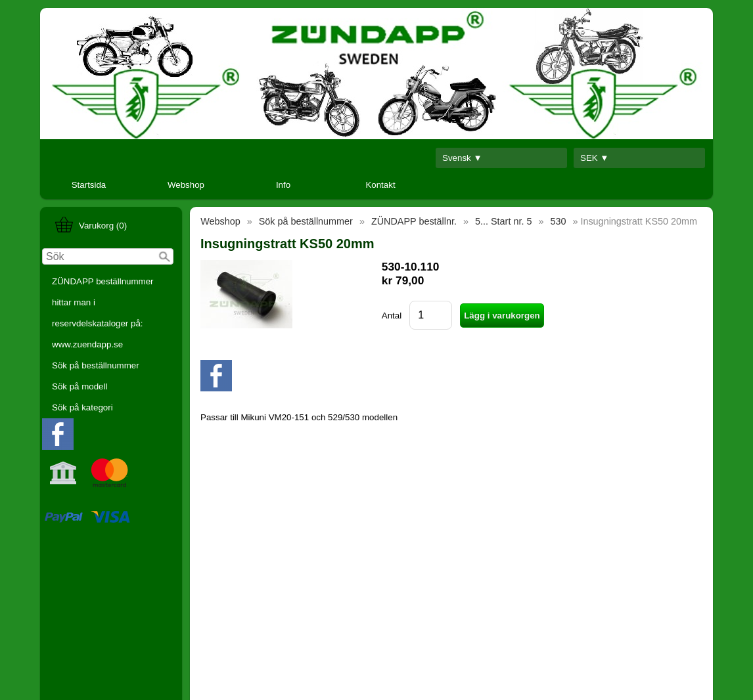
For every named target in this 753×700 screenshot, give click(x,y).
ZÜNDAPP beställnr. (414, 221)
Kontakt (380, 185)
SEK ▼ (595, 158)
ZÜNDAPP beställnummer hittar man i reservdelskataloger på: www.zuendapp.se (103, 313)
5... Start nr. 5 (503, 221)
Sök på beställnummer (96, 365)
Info (283, 185)
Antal (392, 316)
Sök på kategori (82, 407)
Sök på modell (80, 386)
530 (558, 221)
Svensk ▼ (462, 158)
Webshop (186, 185)
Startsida (89, 185)
